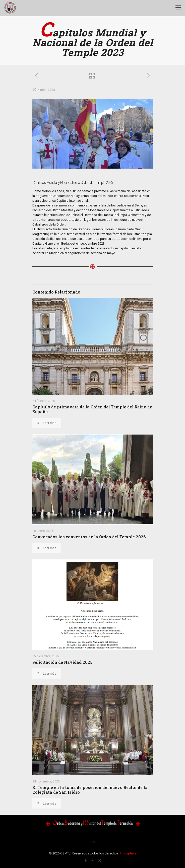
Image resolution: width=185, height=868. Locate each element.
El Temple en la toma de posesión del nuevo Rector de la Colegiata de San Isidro (90, 790)
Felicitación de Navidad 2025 (62, 662)
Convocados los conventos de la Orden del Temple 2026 (89, 537)
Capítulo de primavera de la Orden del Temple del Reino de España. (92, 409)
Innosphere (128, 853)
